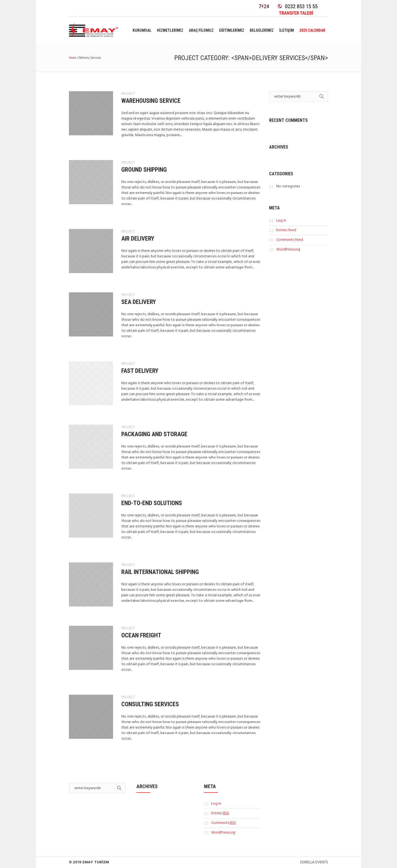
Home (73, 58)
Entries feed (286, 230)
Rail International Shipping (160, 572)
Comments (224, 823)
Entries (220, 813)
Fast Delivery (140, 371)
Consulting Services (150, 704)
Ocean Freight (141, 635)
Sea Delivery (139, 302)
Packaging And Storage (154, 434)
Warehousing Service (151, 101)
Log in (281, 221)
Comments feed (290, 240)
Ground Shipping (144, 170)
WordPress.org (288, 250)
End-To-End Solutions (152, 503)
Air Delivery (138, 238)
